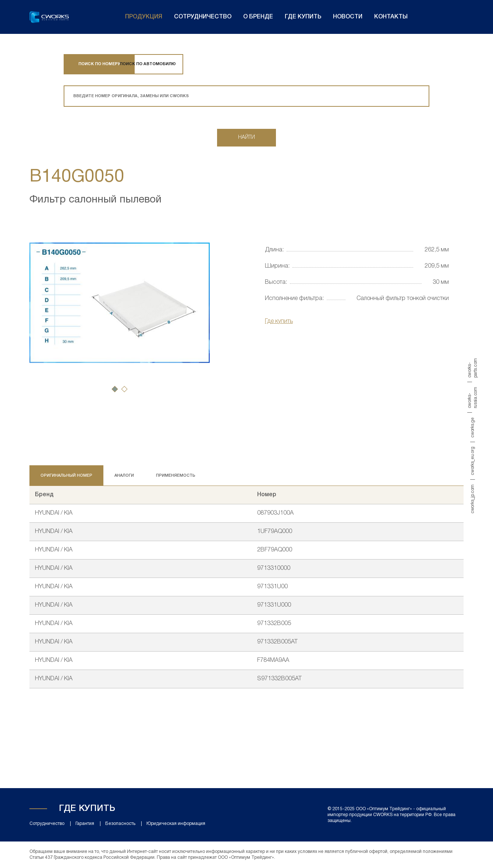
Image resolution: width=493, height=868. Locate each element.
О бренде (258, 17)
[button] (115, 389)
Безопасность (120, 824)
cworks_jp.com (473, 499)
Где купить (303, 17)
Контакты (391, 17)
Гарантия (85, 824)
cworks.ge (473, 427)
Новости (348, 17)
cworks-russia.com (473, 398)
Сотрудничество (203, 17)
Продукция (144, 17)
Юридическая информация (176, 824)
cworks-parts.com (473, 368)
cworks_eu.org (473, 461)
